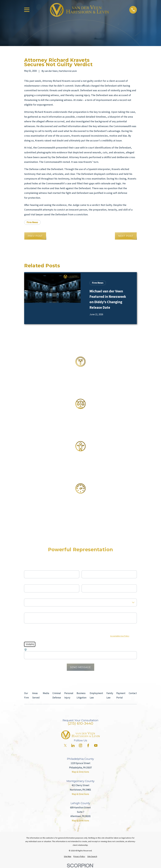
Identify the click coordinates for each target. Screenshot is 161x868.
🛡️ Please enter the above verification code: (46, 650)
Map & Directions (80, 772)
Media (46, 693)
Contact (133, 693)
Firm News (32, 222)
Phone (27, 582)
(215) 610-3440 (80, 723)
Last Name (87, 568)
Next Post (126, 236)
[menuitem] (68, 857)
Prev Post (35, 236)
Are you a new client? (35, 596)
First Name (30, 568)
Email (84, 582)
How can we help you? (35, 610)
